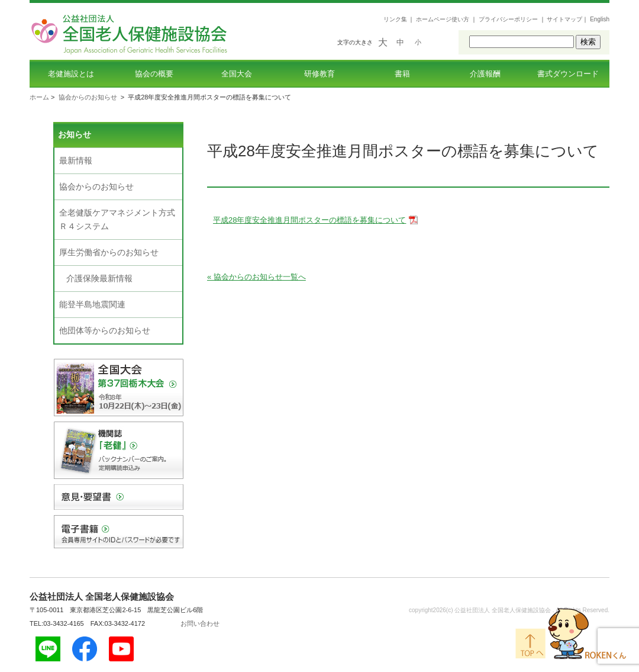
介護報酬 (485, 74)
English (600, 19)
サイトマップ (564, 19)
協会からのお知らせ (88, 97)
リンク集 (395, 19)
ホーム (39, 97)
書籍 (402, 74)
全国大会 (237, 74)
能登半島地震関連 (92, 304)
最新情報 (76, 160)
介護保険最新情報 (99, 278)
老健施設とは (71, 74)
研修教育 (319, 74)
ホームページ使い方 (443, 19)
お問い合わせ (200, 623)
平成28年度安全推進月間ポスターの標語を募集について (309, 220)
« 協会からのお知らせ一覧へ (256, 277)
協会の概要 (154, 74)
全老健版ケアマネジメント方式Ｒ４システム (117, 219)
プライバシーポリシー (508, 19)
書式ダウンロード (568, 74)
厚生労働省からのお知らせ (109, 252)
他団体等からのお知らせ (105, 330)
